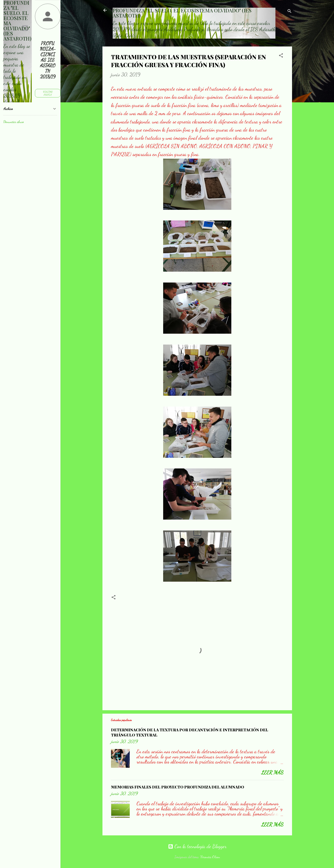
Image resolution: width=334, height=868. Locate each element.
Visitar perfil (48, 93)
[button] (281, 56)
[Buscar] (289, 12)
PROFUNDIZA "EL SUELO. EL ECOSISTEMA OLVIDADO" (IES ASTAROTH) (182, 13)
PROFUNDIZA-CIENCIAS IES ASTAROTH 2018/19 (48, 60)
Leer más (272, 773)
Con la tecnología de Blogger (197, 846)
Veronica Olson (210, 857)
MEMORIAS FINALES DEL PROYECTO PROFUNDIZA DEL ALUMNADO (178, 787)
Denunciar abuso (14, 122)
